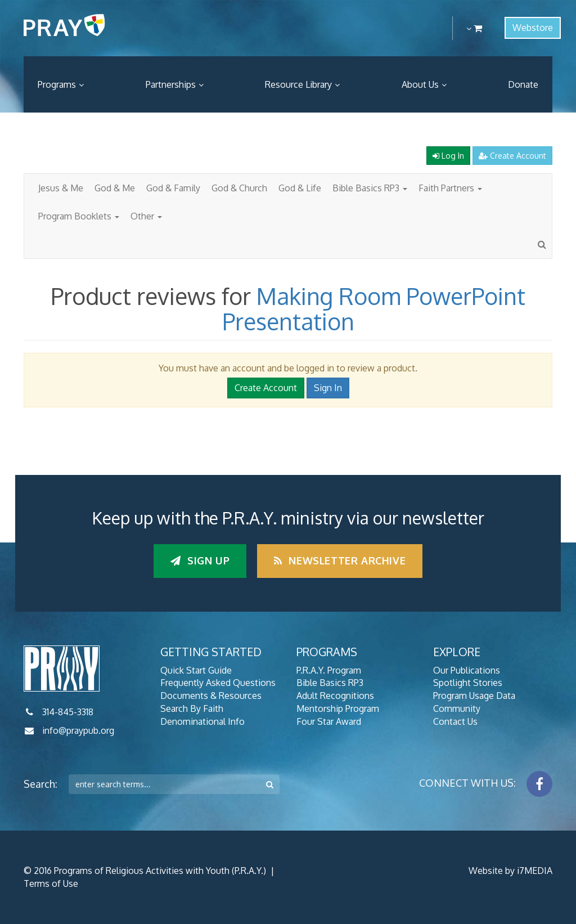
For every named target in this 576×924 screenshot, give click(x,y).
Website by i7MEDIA (510, 871)
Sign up (200, 560)
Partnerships (171, 84)
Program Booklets (79, 216)
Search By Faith (192, 708)
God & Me (115, 188)
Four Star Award (329, 721)
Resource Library (298, 84)
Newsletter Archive (340, 560)
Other (146, 216)
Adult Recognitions (335, 696)
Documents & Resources (211, 696)
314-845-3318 (68, 712)
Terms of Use (51, 883)
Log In (448, 156)
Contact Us (455, 721)
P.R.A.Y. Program (329, 670)
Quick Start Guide (196, 670)
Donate (523, 84)
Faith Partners (450, 188)
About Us (420, 84)
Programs (57, 84)
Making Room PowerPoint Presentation (374, 309)
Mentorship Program (338, 708)
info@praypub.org (78, 730)
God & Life (300, 188)
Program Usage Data (474, 696)
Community (457, 708)
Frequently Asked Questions (218, 683)
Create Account (512, 156)
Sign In (328, 388)
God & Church (239, 188)
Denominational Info (202, 721)
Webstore (533, 28)
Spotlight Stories (468, 683)
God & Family (173, 188)
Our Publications (467, 670)
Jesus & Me (61, 188)
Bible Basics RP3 (370, 188)
